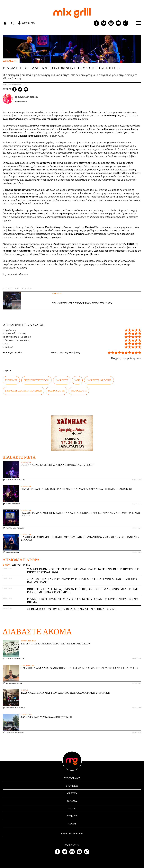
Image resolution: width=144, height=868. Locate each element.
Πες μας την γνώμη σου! (126, 358)
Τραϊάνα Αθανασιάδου (15, 528)
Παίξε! (72, 808)
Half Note (62, 380)
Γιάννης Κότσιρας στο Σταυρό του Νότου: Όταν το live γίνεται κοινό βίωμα (82, 601)
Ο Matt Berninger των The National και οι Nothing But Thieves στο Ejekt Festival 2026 (83, 571)
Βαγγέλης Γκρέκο (13, 504)
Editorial (57, 293)
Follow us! (72, 845)
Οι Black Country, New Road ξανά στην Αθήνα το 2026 (71, 609)
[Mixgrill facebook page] (96, 23)
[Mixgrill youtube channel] (118, 23)
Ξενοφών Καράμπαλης (15, 480)
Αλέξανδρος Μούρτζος (15, 708)
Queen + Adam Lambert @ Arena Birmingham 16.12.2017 (57, 465)
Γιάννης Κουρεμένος (15, 732)
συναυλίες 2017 (10, 61)
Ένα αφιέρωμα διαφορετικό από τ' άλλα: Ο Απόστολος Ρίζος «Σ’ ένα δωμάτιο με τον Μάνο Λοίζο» (80, 514)
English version (72, 833)
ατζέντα (72, 816)
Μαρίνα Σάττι (79, 391)
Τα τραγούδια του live (14, 333)
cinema (72, 801)
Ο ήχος (6, 344)
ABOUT (72, 824)
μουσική (72, 786)
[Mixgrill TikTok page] (126, 23)
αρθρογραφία (72, 778)
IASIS (77, 380)
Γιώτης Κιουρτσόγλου (36, 380)
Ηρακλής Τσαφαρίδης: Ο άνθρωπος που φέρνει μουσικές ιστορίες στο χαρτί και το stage (79, 668)
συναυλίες (11, 380)
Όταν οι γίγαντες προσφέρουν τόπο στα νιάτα (82, 303)
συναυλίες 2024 (26, 715)
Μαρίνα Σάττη (56, 391)
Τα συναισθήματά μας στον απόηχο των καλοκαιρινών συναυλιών (65, 693)
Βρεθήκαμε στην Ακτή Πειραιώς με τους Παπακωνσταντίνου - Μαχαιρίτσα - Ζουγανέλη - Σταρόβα (80, 539)
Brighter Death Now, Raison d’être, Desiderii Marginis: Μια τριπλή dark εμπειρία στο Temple (83, 591)
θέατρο (72, 793)
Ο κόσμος (8, 347)
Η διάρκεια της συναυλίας (16, 340)
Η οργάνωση (9, 330)
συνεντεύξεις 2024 (27, 666)
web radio (28, 23)
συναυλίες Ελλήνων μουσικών (23, 391)
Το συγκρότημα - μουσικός (17, 337)
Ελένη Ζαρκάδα (12, 552)
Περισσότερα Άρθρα (21, 102)
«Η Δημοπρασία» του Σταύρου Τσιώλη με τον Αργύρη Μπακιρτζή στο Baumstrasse (82, 581)
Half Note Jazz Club (99, 380)
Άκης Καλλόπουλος (14, 683)
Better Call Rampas (28, 641)
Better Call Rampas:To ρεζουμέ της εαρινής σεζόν (56, 644)
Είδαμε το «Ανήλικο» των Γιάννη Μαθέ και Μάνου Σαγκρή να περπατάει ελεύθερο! (76, 489)
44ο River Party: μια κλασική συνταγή (46, 717)
